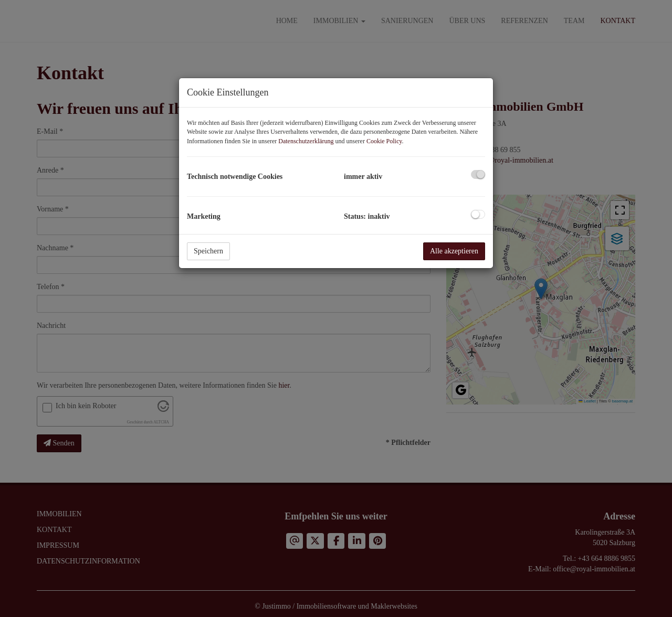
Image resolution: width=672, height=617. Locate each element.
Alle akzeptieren (454, 251)
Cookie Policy (384, 141)
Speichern (208, 251)
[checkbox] (478, 174)
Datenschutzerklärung (306, 141)
